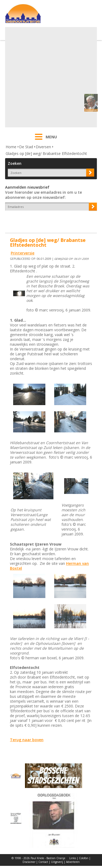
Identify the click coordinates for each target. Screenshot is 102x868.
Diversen (43, 147)
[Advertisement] (50, 77)
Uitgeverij (57, 862)
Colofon (84, 858)
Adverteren (73, 862)
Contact (43, 862)
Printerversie (23, 253)
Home (11, 147)
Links (73, 858)
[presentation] (37, 220)
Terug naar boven (27, 740)
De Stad (26, 147)
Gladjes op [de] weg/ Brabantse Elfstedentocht (46, 153)
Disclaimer (29, 862)
